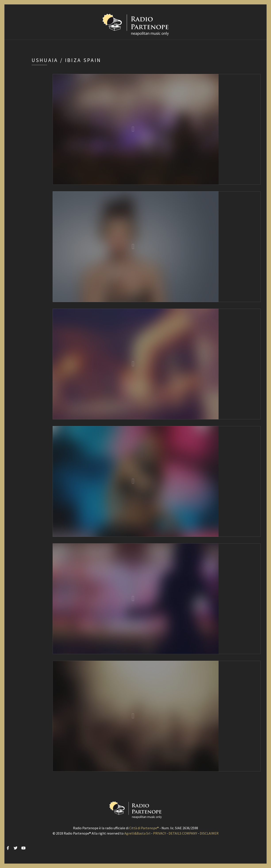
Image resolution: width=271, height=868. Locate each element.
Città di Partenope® (144, 828)
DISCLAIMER (209, 833)
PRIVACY (160, 833)
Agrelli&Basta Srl (137, 833)
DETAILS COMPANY (183, 833)
